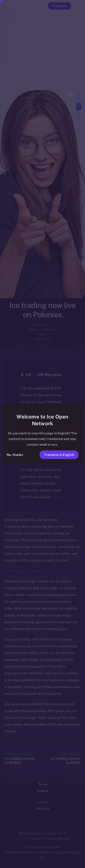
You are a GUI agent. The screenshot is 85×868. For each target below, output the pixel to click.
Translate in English (59, 455)
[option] (2, 854)
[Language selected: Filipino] (38, 859)
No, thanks (15, 455)
